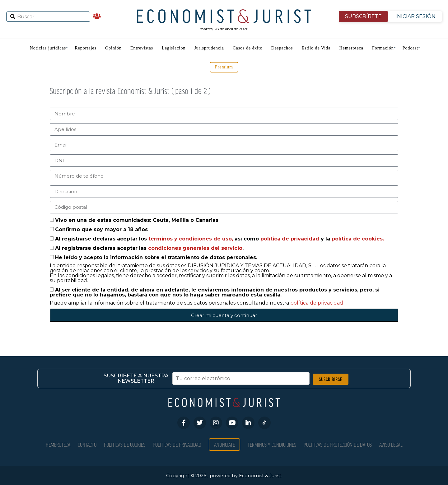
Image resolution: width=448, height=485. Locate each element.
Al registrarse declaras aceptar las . (149, 248)
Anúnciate (224, 444)
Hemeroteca (351, 48)
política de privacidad (291, 239)
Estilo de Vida (316, 48)
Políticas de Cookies (125, 444)
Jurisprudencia (209, 48)
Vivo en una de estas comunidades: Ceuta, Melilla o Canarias (137, 220)
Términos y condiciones (272, 444)
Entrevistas (142, 48)
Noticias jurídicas (48, 48)
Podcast (411, 48)
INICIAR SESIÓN (415, 16)
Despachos (282, 48)
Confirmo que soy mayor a (101, 229)
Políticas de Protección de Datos (338, 444)
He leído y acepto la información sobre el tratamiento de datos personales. (156, 257)
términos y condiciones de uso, (191, 239)
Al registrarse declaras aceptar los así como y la (219, 239)
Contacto (87, 444)
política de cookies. (358, 239)
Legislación (174, 48)
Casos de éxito (248, 48)
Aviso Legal (391, 444)
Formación (383, 48)
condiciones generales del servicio (195, 248)
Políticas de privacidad (177, 444)
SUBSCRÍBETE (363, 16)
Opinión (113, 48)
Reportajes (86, 48)
